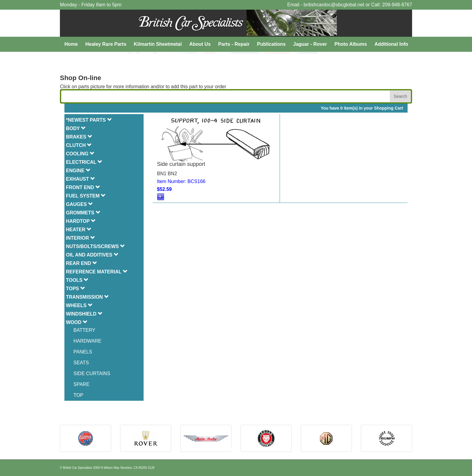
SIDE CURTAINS (92, 373)
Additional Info (391, 44)
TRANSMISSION (87, 297)
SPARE (81, 384)
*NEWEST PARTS (89, 120)
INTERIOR (81, 238)
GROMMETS (83, 213)
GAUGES (79, 204)
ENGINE (78, 171)
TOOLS (77, 280)
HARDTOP (81, 221)
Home (71, 44)
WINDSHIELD (84, 314)
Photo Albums (351, 44)
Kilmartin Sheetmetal (158, 44)
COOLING (80, 154)
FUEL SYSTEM (86, 196)
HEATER (79, 230)
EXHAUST (81, 179)
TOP (78, 395)
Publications (271, 44)
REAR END (82, 263)
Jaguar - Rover (310, 44)
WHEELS (79, 305)
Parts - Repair (234, 44)
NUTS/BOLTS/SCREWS (95, 246)
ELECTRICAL (84, 162)
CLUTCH (79, 145)
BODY (76, 128)
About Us (200, 44)
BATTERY (84, 330)
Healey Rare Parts (106, 44)
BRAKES (79, 137)
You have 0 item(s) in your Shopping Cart (362, 108)
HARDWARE (87, 341)
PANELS (83, 352)
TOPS (76, 289)
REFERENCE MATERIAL (97, 272)
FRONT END (83, 187)
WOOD (77, 322)
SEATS (81, 363)
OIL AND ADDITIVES (92, 255)
